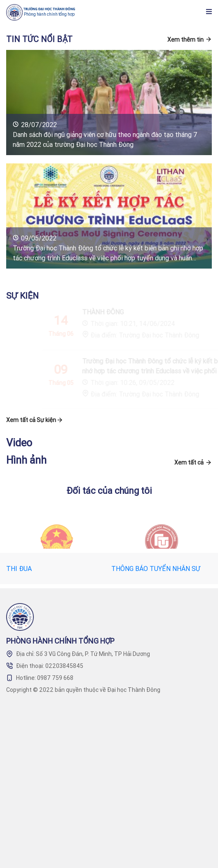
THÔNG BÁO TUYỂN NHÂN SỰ (156, 568)
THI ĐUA (19, 568)
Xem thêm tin (185, 40)
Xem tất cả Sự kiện (31, 420)
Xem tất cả (189, 462)
